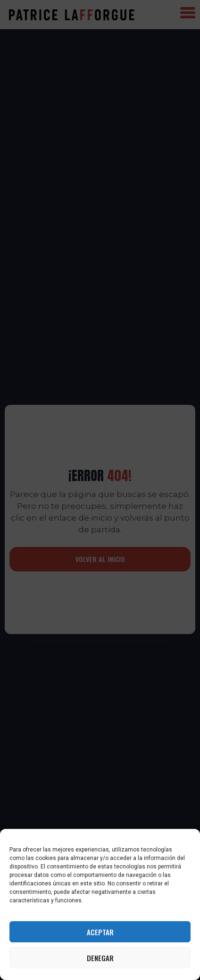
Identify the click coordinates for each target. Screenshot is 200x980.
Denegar (100, 958)
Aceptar (100, 932)
